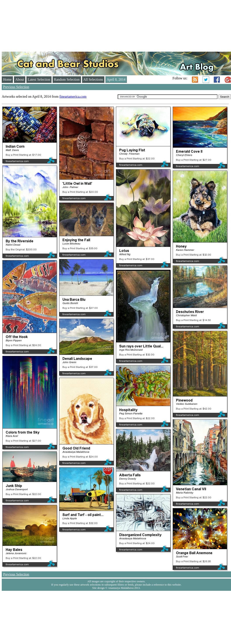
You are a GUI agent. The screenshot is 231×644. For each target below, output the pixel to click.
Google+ (228, 80)
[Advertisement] (59, 24)
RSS (195, 80)
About (20, 79)
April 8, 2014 (116, 79)
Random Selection (67, 79)
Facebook (217, 80)
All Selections (93, 79)
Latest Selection (39, 79)
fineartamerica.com (73, 97)
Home (7, 79)
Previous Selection (16, 87)
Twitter (206, 80)
